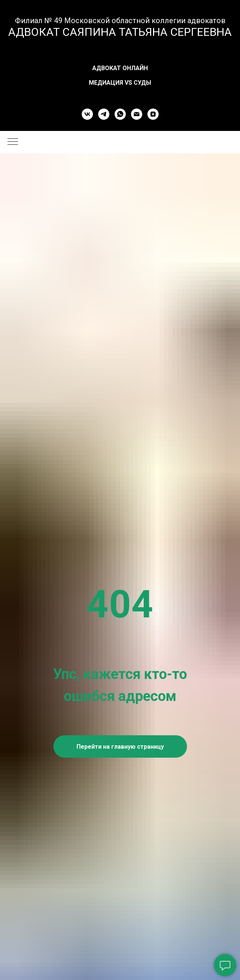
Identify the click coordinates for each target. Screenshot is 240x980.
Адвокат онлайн (120, 68)
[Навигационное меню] (13, 142)
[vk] (87, 114)
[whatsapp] (120, 114)
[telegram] (104, 114)
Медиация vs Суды (120, 83)
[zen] (153, 114)
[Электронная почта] (137, 114)
